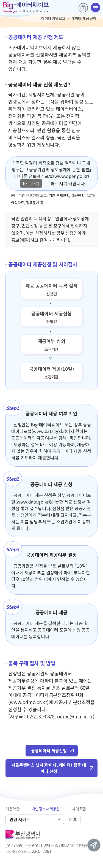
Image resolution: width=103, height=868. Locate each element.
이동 (73, 820)
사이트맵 (79, 809)
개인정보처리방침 (46, 809)
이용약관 (12, 809)
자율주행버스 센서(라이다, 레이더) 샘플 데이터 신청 (49, 768)
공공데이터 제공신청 (49, 751)
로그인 (83, 8)
